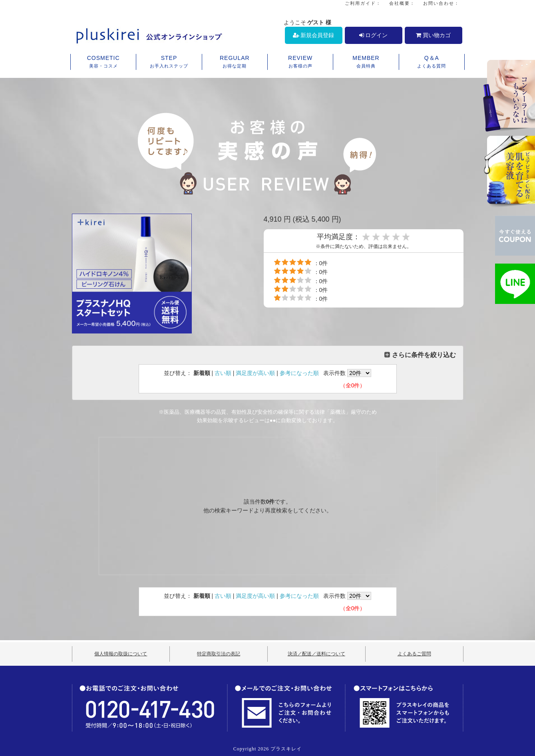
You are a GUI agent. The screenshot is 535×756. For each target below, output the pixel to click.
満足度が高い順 (255, 373)
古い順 (223, 373)
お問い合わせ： (441, 3)
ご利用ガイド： (363, 3)
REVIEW (300, 62)
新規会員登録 (314, 35)
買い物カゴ (433, 35)
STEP (169, 62)
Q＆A (432, 62)
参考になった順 (299, 373)
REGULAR (235, 62)
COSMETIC (103, 62)
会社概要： (402, 3)
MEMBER (366, 62)
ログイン (374, 35)
